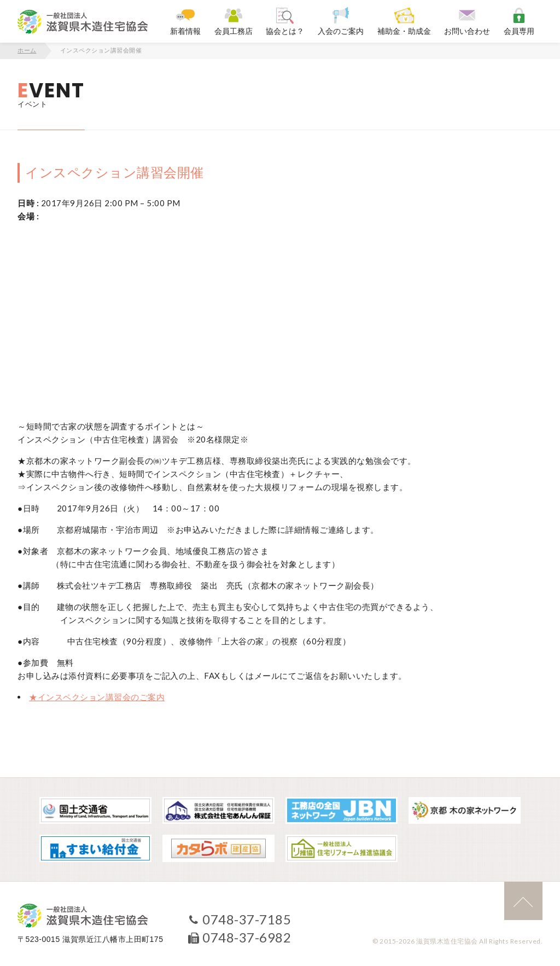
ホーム (27, 50)
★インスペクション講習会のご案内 (97, 697)
